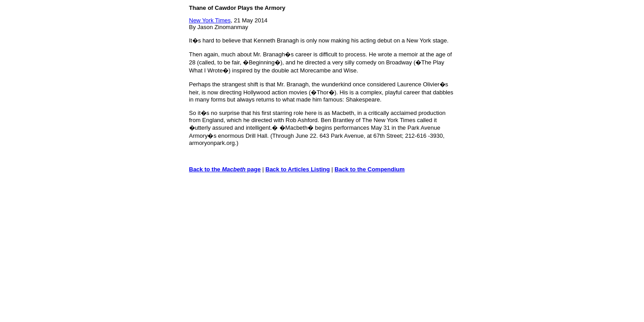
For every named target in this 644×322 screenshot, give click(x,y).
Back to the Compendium (370, 169)
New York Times (210, 20)
